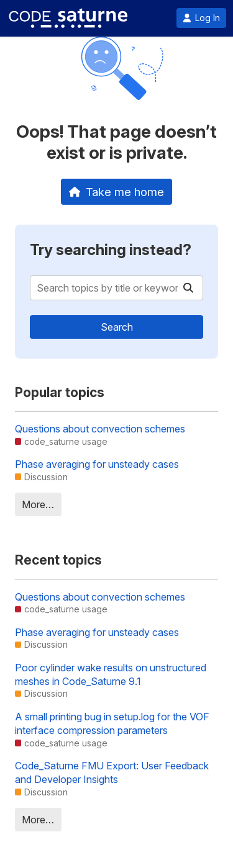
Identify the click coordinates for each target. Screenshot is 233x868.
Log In (201, 18)
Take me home (116, 192)
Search (117, 327)
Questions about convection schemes (100, 429)
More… (38, 504)
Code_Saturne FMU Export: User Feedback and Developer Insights (112, 772)
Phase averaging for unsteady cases (97, 464)
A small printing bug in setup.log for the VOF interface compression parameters (112, 723)
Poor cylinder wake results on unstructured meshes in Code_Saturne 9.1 (111, 674)
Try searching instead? (111, 250)
